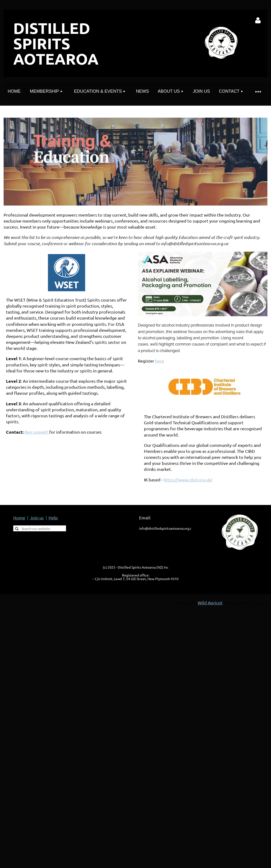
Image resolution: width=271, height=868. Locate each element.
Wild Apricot (210, 603)
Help (53, 518)
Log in (258, 20)
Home (19, 518)
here (160, 361)
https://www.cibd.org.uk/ (188, 480)
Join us (37, 518)
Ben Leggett (37, 432)
